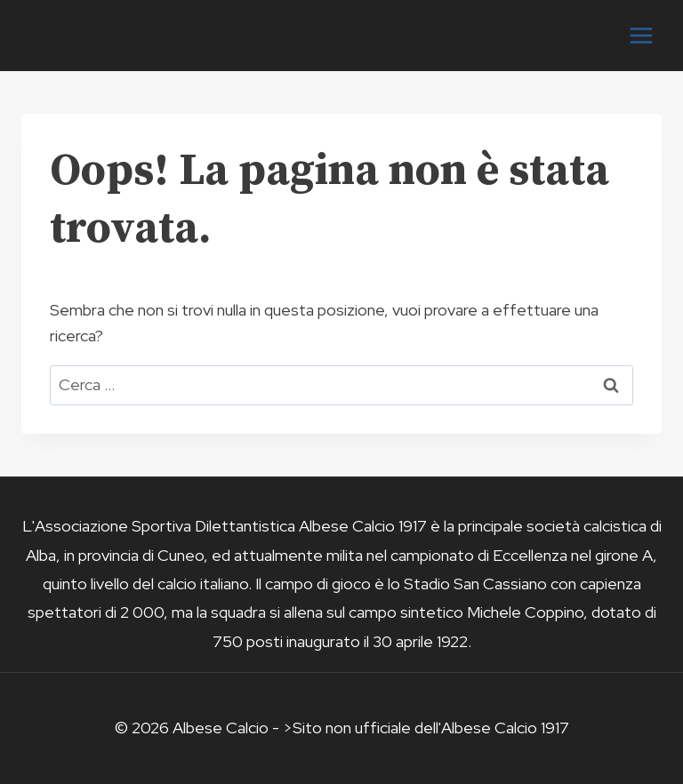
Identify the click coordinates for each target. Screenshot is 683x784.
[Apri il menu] (641, 35)
